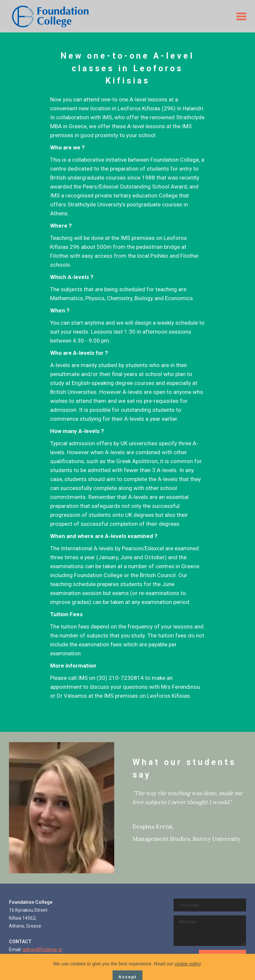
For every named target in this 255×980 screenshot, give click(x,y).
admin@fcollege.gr (42, 950)
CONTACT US (222, 956)
